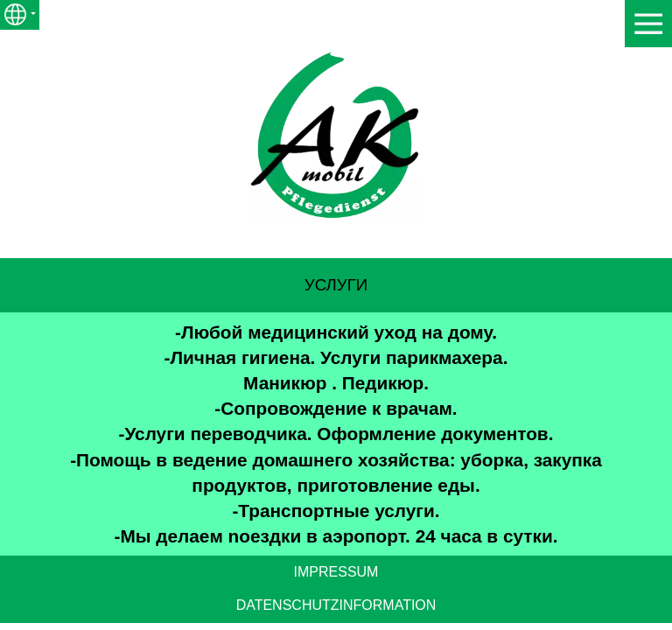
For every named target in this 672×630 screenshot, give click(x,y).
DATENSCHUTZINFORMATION (336, 605)
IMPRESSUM (336, 572)
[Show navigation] (648, 24)
